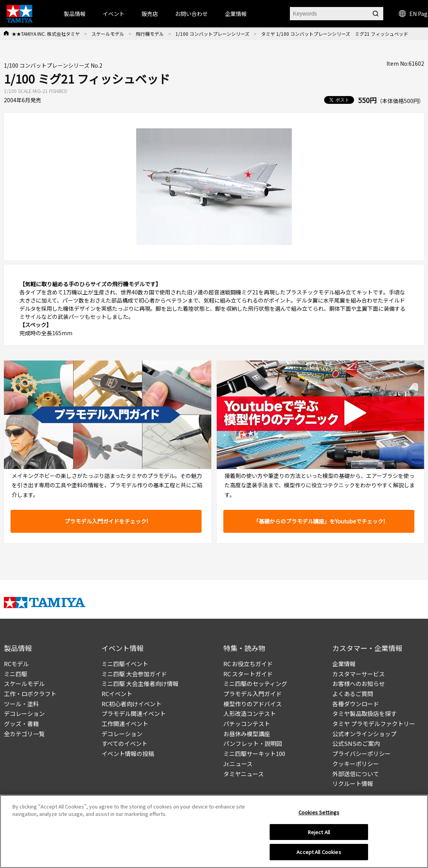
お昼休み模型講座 (247, 734)
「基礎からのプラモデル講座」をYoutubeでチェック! (319, 521)
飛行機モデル (150, 34)
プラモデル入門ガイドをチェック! (106, 521)
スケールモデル (108, 34)
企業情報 (344, 664)
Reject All (319, 835)
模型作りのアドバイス (253, 704)
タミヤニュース (244, 774)
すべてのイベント (125, 743)
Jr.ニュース (238, 764)
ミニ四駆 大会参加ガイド (134, 674)
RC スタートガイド (248, 674)
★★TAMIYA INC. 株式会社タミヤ (46, 34)
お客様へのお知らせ (359, 683)
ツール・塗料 (21, 704)
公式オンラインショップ (364, 734)
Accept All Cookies (319, 855)
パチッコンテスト (247, 724)
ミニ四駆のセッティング (255, 683)
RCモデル (16, 664)
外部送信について (356, 774)
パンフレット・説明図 (253, 743)
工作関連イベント (125, 724)
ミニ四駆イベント (125, 664)
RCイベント (117, 694)
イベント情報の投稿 (128, 753)
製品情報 (75, 14)
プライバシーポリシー (361, 753)
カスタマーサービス (359, 674)
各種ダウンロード (356, 704)
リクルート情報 (353, 783)
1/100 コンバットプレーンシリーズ (212, 34)
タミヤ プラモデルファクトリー (374, 724)
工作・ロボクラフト (30, 694)
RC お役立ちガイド (248, 664)
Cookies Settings (319, 815)
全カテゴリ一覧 (24, 734)
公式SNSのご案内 (356, 743)
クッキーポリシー (356, 764)
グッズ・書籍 (21, 724)
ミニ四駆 (16, 674)
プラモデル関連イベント (134, 713)
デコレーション (24, 713)
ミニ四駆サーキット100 (254, 753)
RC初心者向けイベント (132, 704)
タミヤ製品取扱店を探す (364, 713)
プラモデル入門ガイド (253, 694)
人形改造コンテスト (250, 713)
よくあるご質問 (353, 694)
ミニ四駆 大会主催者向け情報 (140, 683)
